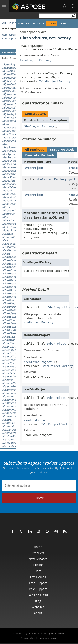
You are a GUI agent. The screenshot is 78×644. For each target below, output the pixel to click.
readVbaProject (36, 420)
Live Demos (38, 577)
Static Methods (62, 150)
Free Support (38, 583)
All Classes (10, 23)
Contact (54, 638)
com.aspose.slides (14, 35)
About (38, 613)
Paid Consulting (38, 595)
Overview (24, 24)
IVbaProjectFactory (36, 60)
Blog (38, 601)
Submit (39, 498)
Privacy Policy (27, 638)
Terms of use (42, 638)
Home (38, 547)
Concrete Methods (40, 155)
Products (38, 553)
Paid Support (38, 589)
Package (38, 24)
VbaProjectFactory (39, 126)
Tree (63, 24)
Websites (38, 607)
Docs (38, 571)
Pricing (38, 565)
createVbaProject (38, 362)
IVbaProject (34, 168)
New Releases (38, 559)
